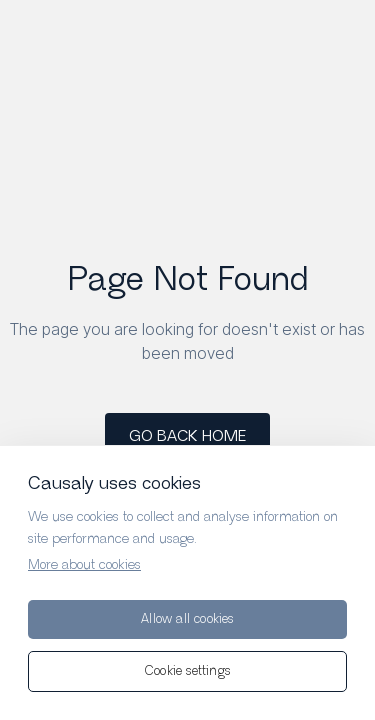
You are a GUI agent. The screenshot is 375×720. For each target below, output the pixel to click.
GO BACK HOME (187, 436)
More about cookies (84, 565)
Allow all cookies (187, 619)
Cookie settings (187, 671)
